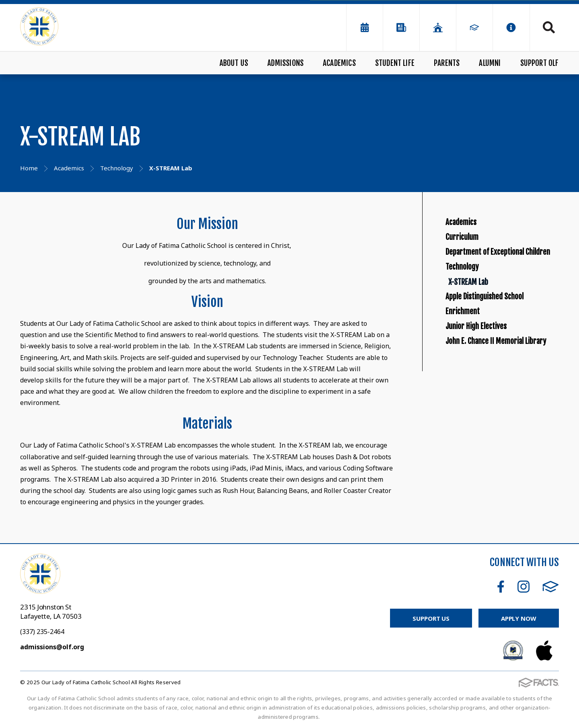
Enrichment (471, 408)
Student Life (395, 63)
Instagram (524, 587)
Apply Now (519, 618)
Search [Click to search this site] (549, 27)
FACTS (551, 587)
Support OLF (540, 63)
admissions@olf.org (52, 647)
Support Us (431, 618)
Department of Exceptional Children (504, 291)
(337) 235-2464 (42, 632)
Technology (470, 326)
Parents (447, 63)
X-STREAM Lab (489, 353)
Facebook (501, 587)
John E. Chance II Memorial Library (504, 471)
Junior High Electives (491, 436)
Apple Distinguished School (504, 381)
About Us (234, 63)
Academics (339, 63)
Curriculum (470, 256)
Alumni (490, 63)
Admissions (285, 63)
